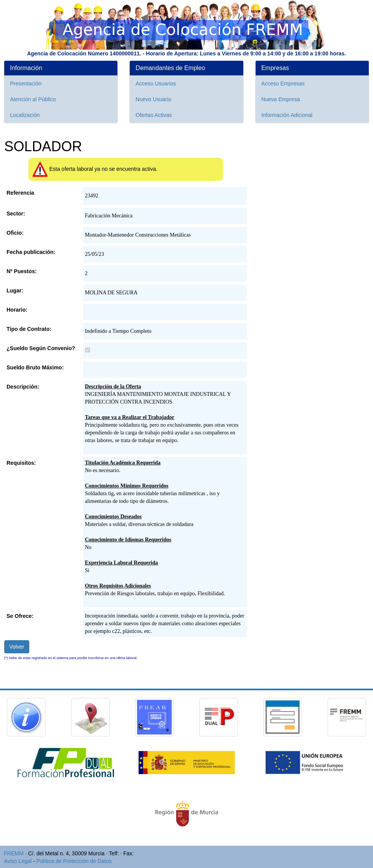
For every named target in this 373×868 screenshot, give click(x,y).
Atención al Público (33, 99)
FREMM (14, 853)
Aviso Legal (18, 861)
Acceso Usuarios (156, 83)
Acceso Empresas (283, 83)
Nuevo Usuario (153, 99)
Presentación (26, 83)
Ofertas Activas (154, 115)
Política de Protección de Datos (74, 861)
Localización (25, 115)
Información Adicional (287, 115)
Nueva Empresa (281, 99)
